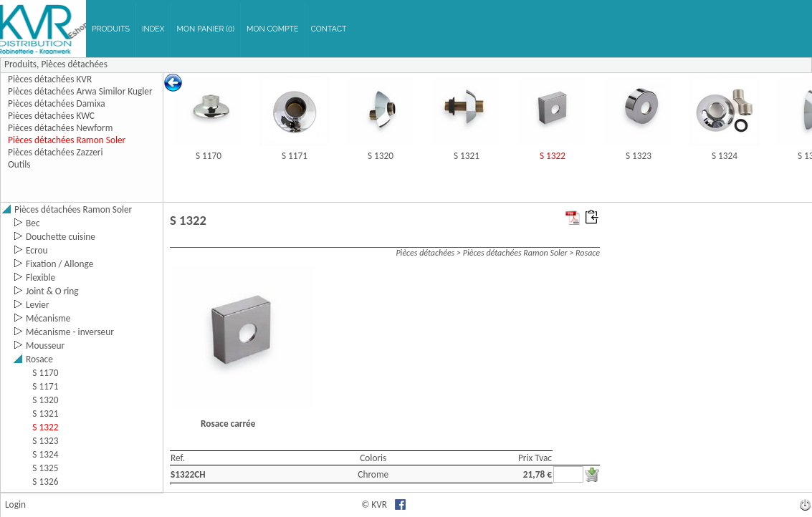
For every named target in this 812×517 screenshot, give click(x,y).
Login (15, 504)
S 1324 (725, 156)
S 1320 (381, 156)
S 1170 (209, 156)
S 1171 (295, 156)
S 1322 (553, 156)
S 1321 (467, 156)
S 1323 (639, 156)
